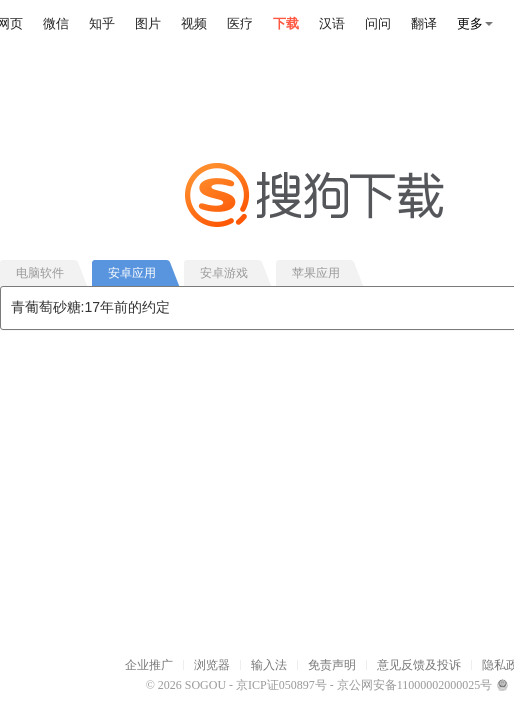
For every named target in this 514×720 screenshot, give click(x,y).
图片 (148, 23)
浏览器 (212, 665)
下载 (286, 23)
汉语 (332, 23)
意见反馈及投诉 (419, 665)
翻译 (424, 23)
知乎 (102, 23)
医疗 (240, 23)
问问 (378, 23)
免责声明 (332, 665)
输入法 (269, 665)
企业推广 (149, 665)
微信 (56, 23)
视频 (194, 23)
